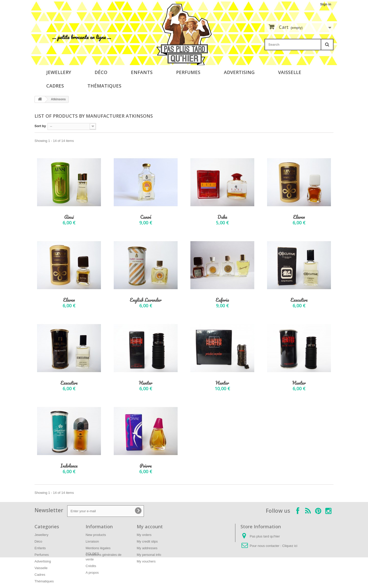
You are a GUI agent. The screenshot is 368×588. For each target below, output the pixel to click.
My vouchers (146, 561)
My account (150, 526)
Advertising (239, 72)
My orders (144, 535)
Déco (101, 72)
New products (96, 535)
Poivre (146, 466)
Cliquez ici (290, 546)
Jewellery (59, 72)
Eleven (299, 217)
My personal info (149, 555)
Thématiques (104, 86)
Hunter (146, 383)
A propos (92, 573)
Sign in (326, 4)
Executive (299, 300)
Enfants (142, 72)
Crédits (91, 566)
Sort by (40, 126)
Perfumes (188, 72)
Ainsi (69, 217)
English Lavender (146, 300)
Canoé (146, 217)
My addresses (147, 548)
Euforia (222, 300)
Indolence (69, 466)
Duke (222, 217)
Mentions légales (98, 548)
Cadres (55, 86)
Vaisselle (290, 72)
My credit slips (147, 541)
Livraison (92, 541)
